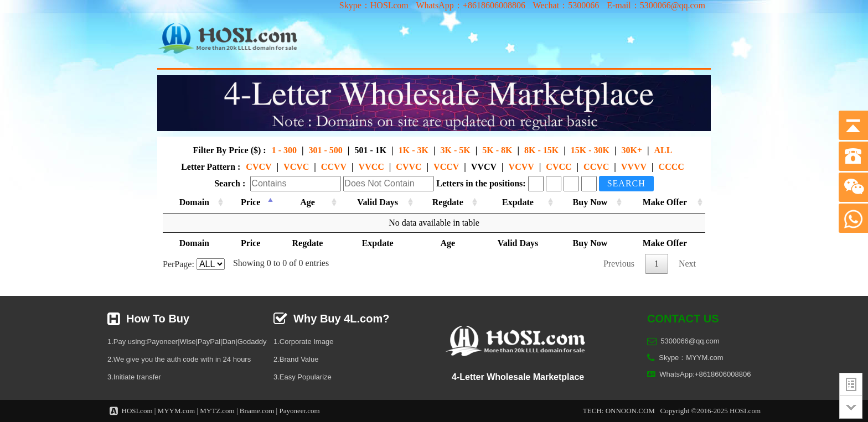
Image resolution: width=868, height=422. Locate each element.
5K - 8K (497, 150)
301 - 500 (326, 150)
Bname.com (257, 411)
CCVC (596, 167)
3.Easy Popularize (303, 377)
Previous (619, 264)
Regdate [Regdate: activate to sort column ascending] (448, 202)
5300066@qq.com (690, 341)
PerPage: (194, 264)
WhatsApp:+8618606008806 (705, 374)
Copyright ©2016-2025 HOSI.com (711, 411)
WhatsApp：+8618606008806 (470, 5)
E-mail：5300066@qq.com (656, 5)
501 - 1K (370, 150)
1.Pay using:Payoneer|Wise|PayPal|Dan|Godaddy (187, 342)
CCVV (334, 167)
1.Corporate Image (303, 342)
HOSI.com (137, 411)
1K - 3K (414, 150)
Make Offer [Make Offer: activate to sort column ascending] (665, 202)
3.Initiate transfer (134, 377)
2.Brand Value (296, 359)
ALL (663, 150)
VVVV (634, 167)
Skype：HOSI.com (374, 5)
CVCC (559, 167)
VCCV (446, 167)
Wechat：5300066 (566, 5)
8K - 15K (541, 150)
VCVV (521, 167)
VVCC (371, 167)
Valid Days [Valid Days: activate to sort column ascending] (378, 202)
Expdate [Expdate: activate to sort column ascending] (518, 202)
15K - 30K (590, 150)
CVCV (259, 167)
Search (626, 183)
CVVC (409, 167)
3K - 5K (455, 150)
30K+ (632, 150)
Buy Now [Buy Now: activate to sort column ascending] (590, 202)
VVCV (484, 167)
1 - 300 (284, 150)
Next (687, 264)
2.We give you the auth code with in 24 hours (179, 359)
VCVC (296, 167)
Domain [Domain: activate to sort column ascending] (194, 202)
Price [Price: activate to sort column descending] (251, 202)
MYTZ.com (217, 411)
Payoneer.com (299, 411)
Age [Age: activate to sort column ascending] (308, 202)
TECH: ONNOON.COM (619, 411)
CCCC (671, 167)
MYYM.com (177, 411)
